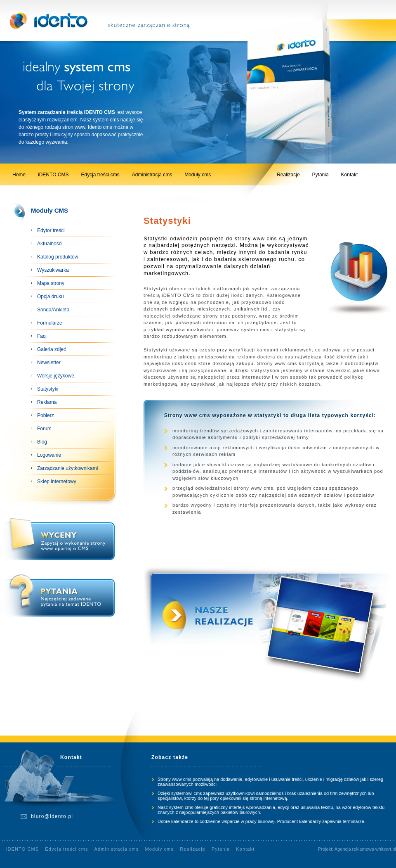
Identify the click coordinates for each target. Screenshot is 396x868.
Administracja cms (152, 175)
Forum (44, 429)
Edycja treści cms (100, 175)
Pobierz (46, 415)
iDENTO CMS (53, 175)
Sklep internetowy (57, 481)
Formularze (50, 323)
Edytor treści (51, 230)
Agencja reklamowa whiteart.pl (365, 849)
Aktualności (50, 244)
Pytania (321, 175)
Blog (42, 442)
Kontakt (350, 175)
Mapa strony (51, 283)
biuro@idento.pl (52, 816)
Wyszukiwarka (53, 270)
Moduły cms (198, 175)
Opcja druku (51, 296)
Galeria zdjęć (52, 349)
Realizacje (288, 175)
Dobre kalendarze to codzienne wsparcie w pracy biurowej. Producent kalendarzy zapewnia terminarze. (262, 821)
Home (19, 175)
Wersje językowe (56, 376)
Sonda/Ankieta (53, 310)
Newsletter (49, 363)
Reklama (47, 402)
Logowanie (49, 455)
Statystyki (48, 389)
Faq (41, 336)
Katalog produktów (58, 257)
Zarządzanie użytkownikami (67, 468)
